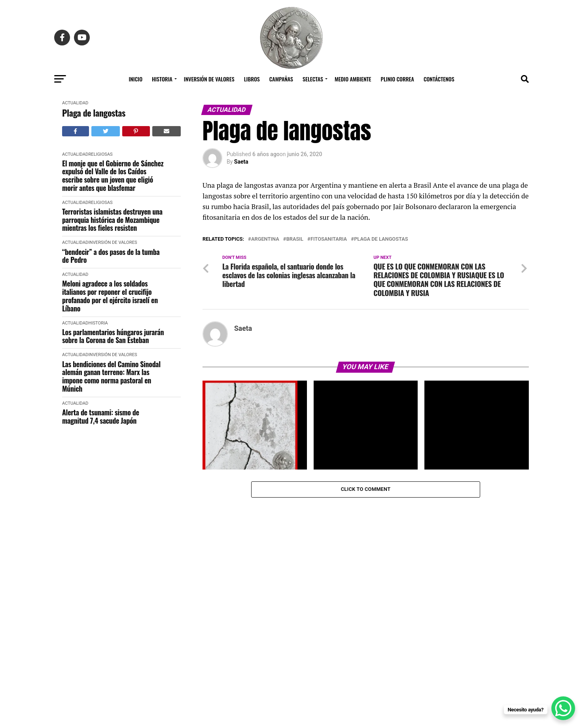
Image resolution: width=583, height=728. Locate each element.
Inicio (135, 79)
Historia (162, 79)
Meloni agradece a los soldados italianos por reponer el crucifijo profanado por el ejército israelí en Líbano (110, 296)
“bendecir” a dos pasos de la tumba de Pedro (111, 256)
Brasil (295, 239)
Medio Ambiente (353, 79)
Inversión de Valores (209, 79)
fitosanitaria (329, 239)
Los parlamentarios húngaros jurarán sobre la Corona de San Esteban (113, 336)
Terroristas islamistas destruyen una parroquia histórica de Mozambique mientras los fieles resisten (112, 220)
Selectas (313, 79)
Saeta (241, 162)
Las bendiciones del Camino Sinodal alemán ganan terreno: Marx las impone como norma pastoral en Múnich (111, 376)
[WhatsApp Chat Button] (563, 708)
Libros (252, 79)
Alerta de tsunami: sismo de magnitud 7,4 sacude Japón (101, 416)
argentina (265, 239)
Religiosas (100, 154)
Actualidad (75, 103)
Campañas (281, 79)
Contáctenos (439, 79)
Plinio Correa (397, 79)
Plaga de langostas (94, 113)
